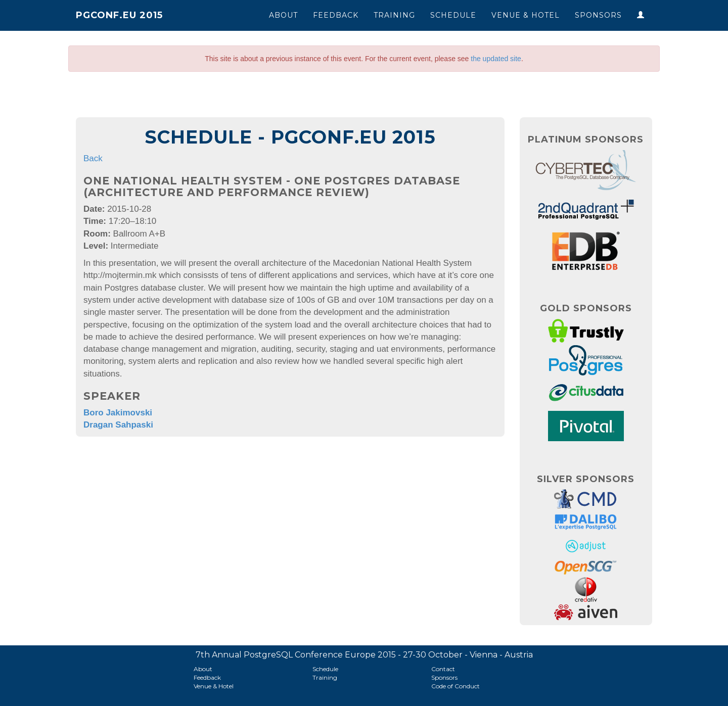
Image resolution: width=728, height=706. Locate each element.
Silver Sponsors (586, 479)
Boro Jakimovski (118, 413)
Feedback (336, 15)
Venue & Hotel (526, 15)
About (283, 15)
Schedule (453, 15)
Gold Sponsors (586, 308)
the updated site (496, 59)
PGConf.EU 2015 (119, 15)
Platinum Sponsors (586, 139)
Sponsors (598, 15)
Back (93, 158)
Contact (443, 669)
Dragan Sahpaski (118, 425)
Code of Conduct (456, 686)
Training (394, 15)
